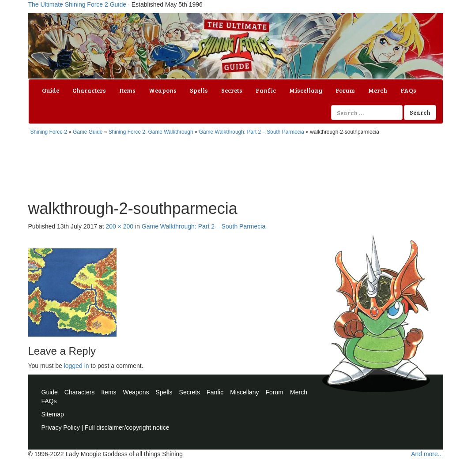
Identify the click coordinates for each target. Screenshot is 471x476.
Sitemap (53, 414)
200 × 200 (119, 226)
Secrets (232, 90)
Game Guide (88, 132)
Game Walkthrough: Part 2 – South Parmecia (252, 132)
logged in (77, 366)
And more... (427, 454)
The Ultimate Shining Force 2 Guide (77, 4)
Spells (199, 90)
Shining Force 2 (49, 132)
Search (420, 112)
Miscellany (306, 90)
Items (127, 90)
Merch (378, 90)
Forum (345, 90)
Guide (51, 90)
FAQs (408, 90)
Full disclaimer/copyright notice (127, 427)
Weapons (163, 90)
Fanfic (266, 90)
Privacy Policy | (63, 427)
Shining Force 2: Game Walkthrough (151, 132)
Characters (89, 90)
